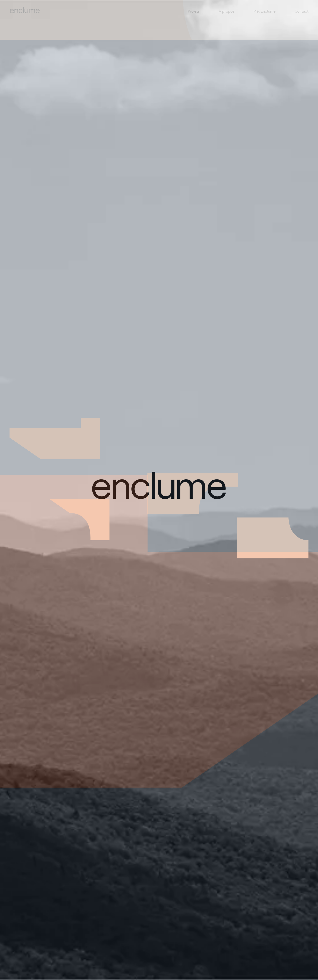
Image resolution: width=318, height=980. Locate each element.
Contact (302, 11)
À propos (227, 11)
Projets (194, 11)
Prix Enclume (265, 11)
